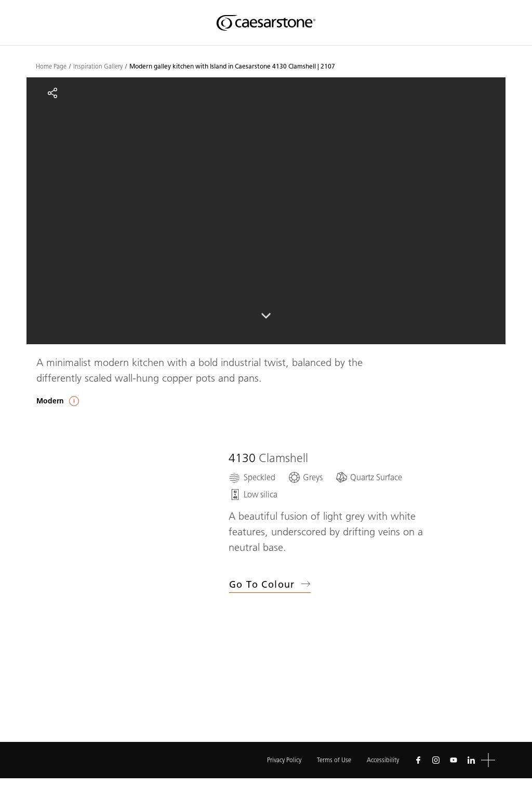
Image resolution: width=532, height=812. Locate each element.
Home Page (51, 66)
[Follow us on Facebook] (418, 760)
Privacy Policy (284, 760)
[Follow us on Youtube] (454, 760)
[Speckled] (252, 477)
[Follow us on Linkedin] (471, 760)
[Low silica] (253, 495)
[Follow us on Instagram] (436, 760)
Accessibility (383, 760)
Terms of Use (334, 760)
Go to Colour (270, 585)
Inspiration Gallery (98, 66)
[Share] (52, 93)
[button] (488, 760)
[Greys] (305, 477)
